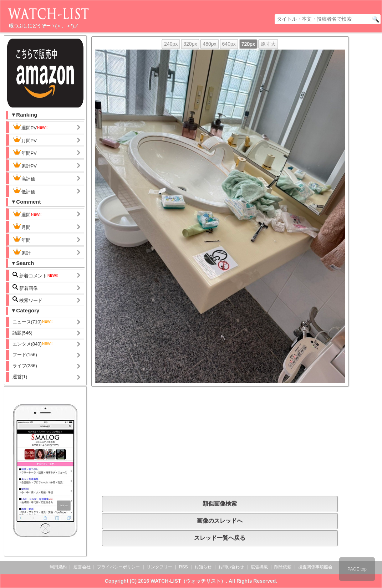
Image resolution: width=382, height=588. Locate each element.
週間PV (30, 127)
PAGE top (357, 569)
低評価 (24, 191)
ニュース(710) (33, 322)
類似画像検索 (220, 504)
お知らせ (203, 567)
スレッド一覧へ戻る (220, 538)
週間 (27, 214)
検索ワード (28, 300)
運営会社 (82, 567)
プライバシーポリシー (118, 567)
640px (229, 44)
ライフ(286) (25, 366)
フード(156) (25, 355)
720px (248, 44)
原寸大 (268, 44)
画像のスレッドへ (220, 521)
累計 (22, 252)
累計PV (25, 165)
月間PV (25, 140)
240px (171, 44)
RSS (184, 567)
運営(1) (20, 377)
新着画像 (25, 288)
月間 (22, 226)
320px (190, 44)
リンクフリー (159, 567)
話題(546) (22, 333)
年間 (22, 239)
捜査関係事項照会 (315, 567)
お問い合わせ (231, 567)
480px (209, 44)
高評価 (24, 178)
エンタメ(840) (33, 344)
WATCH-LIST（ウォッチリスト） (188, 581)
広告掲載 (259, 567)
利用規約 (58, 567)
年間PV (25, 152)
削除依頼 (283, 567)
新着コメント (36, 275)
